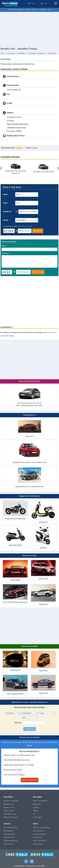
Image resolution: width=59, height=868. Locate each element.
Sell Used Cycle (8, 844)
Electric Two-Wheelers (40, 801)
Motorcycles (37, 804)
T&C (34, 841)
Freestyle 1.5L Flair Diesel (44, 172)
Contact (36, 834)
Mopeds (36, 811)
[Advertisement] (29, 29)
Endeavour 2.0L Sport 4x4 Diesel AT (16, 172)
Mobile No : (8, 212)
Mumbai (6, 804)
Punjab (31, 3)
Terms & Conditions (27, 226)
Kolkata (6, 817)
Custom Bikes (37, 817)
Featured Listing (9, 837)
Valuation (28, 10)
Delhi (5, 811)
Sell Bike (11, 10)
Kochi (12, 807)
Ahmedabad (7, 814)
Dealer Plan (35, 10)
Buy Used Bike (19, 10)
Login (44, 3)
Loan (49, 10)
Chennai (6, 807)
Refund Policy (37, 837)
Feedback (43, 834)
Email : (6, 203)
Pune (12, 804)
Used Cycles (14, 817)
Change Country (38, 844)
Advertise (40, 831)
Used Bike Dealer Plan (10, 841)
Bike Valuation (8, 831)
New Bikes (43, 10)
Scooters (36, 807)
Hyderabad (15, 801)
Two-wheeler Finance (10, 828)
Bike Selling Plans (9, 834)
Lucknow (11, 811)
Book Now (38, 231)
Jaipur (15, 814)
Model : (6, 220)
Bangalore (7, 801)
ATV (34, 814)
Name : (6, 194)
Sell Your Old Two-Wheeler (29, 737)
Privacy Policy (42, 841)
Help (35, 831)
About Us (36, 828)
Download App (45, 828)
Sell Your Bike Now (30, 780)
